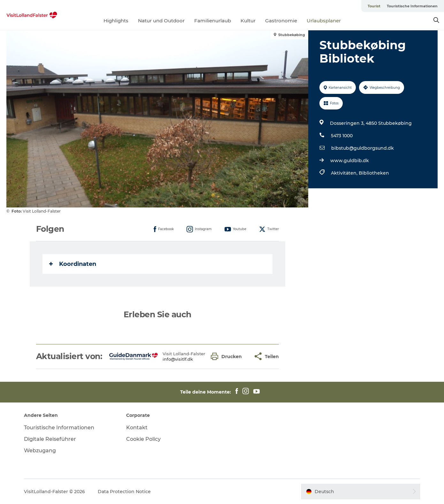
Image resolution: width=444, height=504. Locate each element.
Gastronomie (281, 21)
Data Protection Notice (124, 492)
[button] (228, 356)
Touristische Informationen (412, 6)
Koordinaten (73, 264)
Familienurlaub (213, 21)
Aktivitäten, (345, 173)
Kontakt (137, 428)
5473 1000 (342, 136)
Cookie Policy (143, 439)
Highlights (116, 21)
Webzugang (40, 451)
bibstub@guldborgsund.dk (363, 148)
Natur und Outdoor (161, 21)
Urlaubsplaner (324, 21)
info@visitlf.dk (178, 359)
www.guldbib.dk (350, 161)
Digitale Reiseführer (50, 439)
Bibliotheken (374, 173)
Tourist (374, 6)
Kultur (248, 21)
